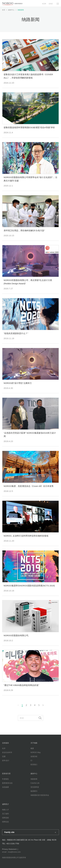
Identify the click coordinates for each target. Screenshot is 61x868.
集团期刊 (34, 791)
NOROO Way (36, 752)
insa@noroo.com (14, 852)
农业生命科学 (7, 752)
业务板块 (5, 743)
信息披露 (5, 787)
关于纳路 (34, 743)
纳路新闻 (34, 779)
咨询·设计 (6, 761)
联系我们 (34, 765)
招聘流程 (5, 818)
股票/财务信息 (7, 783)
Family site (9, 832)
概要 (32, 748)
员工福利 (5, 814)
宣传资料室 (35, 787)
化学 (4, 748)
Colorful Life (35, 783)
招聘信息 (5, 822)
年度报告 (5, 779)
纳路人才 (5, 810)
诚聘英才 (5, 804)
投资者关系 (6, 774)
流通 (4, 756)
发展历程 (34, 756)
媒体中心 (34, 774)
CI (31, 761)
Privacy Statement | (11, 849)
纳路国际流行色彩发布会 (40, 795)
